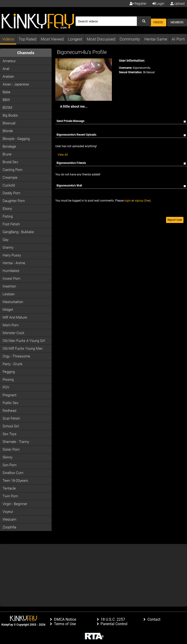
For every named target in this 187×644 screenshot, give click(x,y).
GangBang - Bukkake (18, 232)
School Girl (11, 426)
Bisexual (9, 123)
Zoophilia (9, 527)
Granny (8, 247)
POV (6, 387)
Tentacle (9, 488)
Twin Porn (10, 496)
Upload (177, 4)
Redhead (9, 411)
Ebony (7, 209)
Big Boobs (10, 115)
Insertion (9, 286)
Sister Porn (11, 450)
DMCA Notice (65, 619)
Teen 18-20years (15, 481)
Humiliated (11, 271)
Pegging (9, 372)
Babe (6, 92)
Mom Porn (11, 325)
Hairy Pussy (12, 255)
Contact (154, 619)
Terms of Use (65, 624)
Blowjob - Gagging (16, 139)
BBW (6, 100)
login (128, 201)
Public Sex (10, 403)
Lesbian (9, 294)
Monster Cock (13, 333)
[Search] (106, 21)
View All (63, 155)
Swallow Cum (13, 473)
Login (158, 4)
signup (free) (143, 201)
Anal (6, 69)
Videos (158, 22)
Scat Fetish (11, 418)
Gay (6, 240)
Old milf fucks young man (23, 348)
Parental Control (114, 624)
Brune (7, 154)
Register (138, 4)
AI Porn (178, 39)
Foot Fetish (11, 224)
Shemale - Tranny (16, 442)
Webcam (9, 519)
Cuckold (9, 185)
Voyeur (8, 512)
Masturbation (13, 302)
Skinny (8, 457)
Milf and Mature (15, 317)
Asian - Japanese (16, 84)
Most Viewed (52, 39)
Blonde (8, 131)
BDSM (7, 108)
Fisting (8, 216)
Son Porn (10, 465)
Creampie (10, 178)
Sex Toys (10, 434)
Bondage (9, 146)
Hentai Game (156, 39)
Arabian (8, 77)
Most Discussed (101, 39)
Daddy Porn (11, 193)
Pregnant (10, 395)
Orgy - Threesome (16, 356)
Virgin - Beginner (15, 504)
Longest (75, 39)
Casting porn (12, 170)
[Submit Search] (144, 21)
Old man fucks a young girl (24, 341)
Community (130, 39)
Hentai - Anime (14, 263)
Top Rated (27, 39)
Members (177, 22)
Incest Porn (11, 279)
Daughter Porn (14, 201)
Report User (175, 220)
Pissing (8, 380)
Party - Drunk (12, 364)
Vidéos (8, 39)
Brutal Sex (10, 162)
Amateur (9, 61)
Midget (8, 310)
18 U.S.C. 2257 (113, 619)
